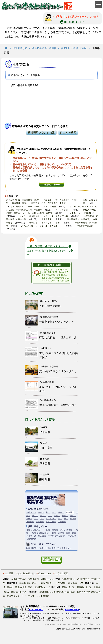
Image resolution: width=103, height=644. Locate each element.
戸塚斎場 (40, 522)
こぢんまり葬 (66, 530)
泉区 (54, 512)
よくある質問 (62, 573)
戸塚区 (29, 518)
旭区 (48, 512)
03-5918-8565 (72, 610)
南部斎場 (62, 522)
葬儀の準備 (46, 583)
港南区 (35, 516)
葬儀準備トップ (76, 583)
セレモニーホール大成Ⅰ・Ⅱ (48, 226)
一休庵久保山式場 (24, 210)
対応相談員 (33, 579)
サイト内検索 (43, 596)
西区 (42, 518)
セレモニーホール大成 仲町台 (81, 213)
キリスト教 (31, 536)
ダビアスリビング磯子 (49, 223)
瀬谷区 (57, 516)
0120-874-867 (36, 610)
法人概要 (9, 573)
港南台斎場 (46, 219)
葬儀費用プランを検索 (41, 133)
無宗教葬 (42, 536)
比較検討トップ (19, 592)
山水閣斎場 (18, 206)
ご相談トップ (47, 579)
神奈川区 (70, 512)
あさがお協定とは (26, 573)
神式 (74, 533)
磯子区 (61, 512)
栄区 (50, 516)
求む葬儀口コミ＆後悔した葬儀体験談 (57, 592)
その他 (73, 518)
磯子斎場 (33, 223)
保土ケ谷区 (51, 518)
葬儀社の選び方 (84, 587)
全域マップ (31, 512)
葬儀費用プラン (64, 548)
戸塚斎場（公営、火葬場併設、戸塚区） (62, 200)
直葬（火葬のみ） (34, 530)
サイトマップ (28, 596)
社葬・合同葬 (58, 533)
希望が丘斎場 (81, 223)
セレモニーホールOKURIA (81, 206)
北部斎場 (30, 522)
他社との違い (68, 579)
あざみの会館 (27, 226)
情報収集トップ (42, 587)
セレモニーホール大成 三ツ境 (55, 216)
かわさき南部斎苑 (85, 226)
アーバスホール (33, 206)
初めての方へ (45, 573)
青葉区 (41, 512)
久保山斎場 (51, 522)
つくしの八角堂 (49, 206)
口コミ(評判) (32, 548)
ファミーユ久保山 (79, 203)
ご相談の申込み (19, 579)
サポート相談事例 (47, 548)
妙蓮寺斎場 (89, 216)
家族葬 (55, 530)
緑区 (60, 518)
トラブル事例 (60, 583)
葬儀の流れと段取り (29, 583)
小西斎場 (38, 210)
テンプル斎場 (62, 210)
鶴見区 (73, 516)
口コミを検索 (68, 133)
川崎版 (98, 624)
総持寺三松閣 (38, 213)
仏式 (68, 533)
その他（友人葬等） (57, 536)
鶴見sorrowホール (22, 213)
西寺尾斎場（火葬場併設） (79, 219)
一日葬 (47, 530)
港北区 (43, 516)
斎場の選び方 (68, 587)
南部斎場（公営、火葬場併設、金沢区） (49, 203)
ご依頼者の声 (83, 579)
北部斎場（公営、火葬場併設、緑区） (23, 200)
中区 (36, 518)
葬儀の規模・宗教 (24, 587)
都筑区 (65, 516)
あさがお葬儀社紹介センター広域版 (78, 624)
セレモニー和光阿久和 (29, 216)
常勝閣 (49, 213)
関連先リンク (13, 596)
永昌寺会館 (21, 219)
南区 (66, 518)
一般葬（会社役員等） (40, 533)
